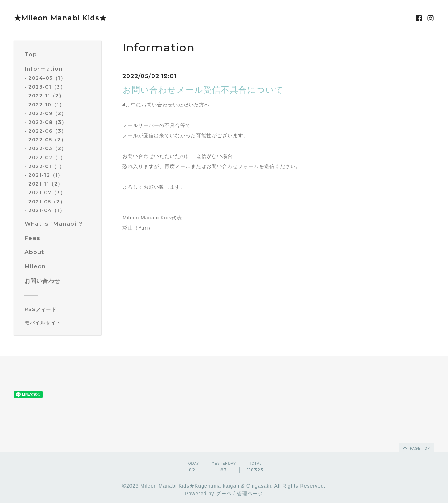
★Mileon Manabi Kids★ (60, 18)
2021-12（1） (46, 175)
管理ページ (250, 494)
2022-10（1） (46, 105)
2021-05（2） (47, 202)
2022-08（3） (48, 122)
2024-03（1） (47, 78)
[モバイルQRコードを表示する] (60, 323)
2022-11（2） (46, 96)
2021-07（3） (47, 193)
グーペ (224, 494)
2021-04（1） (47, 210)
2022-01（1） (46, 166)
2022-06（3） (47, 131)
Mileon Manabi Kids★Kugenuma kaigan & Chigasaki (206, 486)
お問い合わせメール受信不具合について (203, 90)
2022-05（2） (47, 140)
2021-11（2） (46, 184)
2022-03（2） (47, 148)
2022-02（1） (47, 158)
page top (416, 447)
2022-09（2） (47, 113)
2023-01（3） (47, 87)
